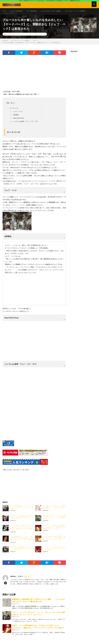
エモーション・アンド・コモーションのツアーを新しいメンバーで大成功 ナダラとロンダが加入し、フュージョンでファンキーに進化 (54, 551)
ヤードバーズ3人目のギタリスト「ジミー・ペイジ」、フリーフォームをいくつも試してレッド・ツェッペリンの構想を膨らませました (22, 510)
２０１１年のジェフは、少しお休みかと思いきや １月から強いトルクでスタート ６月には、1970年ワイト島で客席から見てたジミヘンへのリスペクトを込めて (54, 540)
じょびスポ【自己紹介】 (17, 11)
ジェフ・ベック (24, 37)
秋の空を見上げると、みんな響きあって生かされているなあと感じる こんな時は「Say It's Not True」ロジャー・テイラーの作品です (22, 520)
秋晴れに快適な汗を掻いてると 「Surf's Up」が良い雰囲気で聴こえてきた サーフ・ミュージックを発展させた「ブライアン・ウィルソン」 (54, 520)
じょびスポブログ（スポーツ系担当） (54, 11)
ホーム (5, 11)
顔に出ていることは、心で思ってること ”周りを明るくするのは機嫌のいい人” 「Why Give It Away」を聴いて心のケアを (54, 510)
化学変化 (14, 118)
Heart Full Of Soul (17, 121)
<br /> (8, 426)
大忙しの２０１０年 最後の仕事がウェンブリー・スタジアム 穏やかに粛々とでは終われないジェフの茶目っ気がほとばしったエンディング (22, 551)
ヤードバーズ (41, 37)
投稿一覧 (27, 579)
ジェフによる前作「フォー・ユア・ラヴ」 (24, 124)
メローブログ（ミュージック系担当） (80, 11)
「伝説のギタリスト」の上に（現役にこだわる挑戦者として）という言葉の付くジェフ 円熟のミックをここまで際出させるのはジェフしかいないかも (54, 530)
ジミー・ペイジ (33, 37)
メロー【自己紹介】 (34, 11)
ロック (15, 37)
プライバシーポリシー (11, 15)
